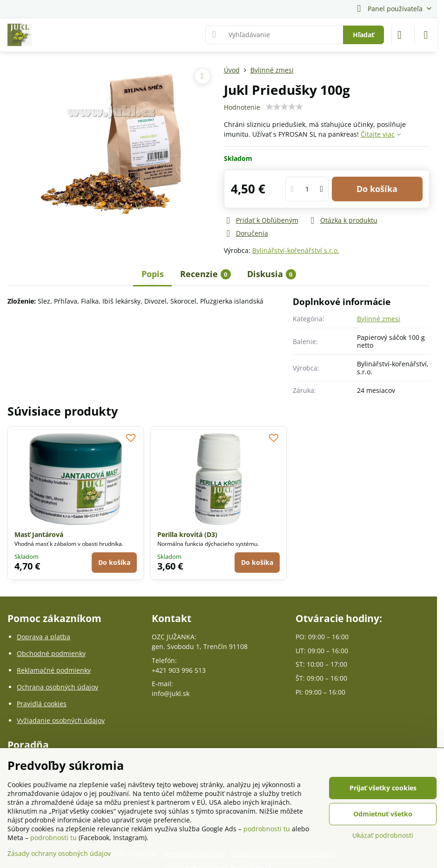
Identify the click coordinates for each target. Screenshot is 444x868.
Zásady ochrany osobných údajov (59, 853)
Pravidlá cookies (42, 704)
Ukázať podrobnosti (383, 835)
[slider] (284, 107)
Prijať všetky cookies (383, 788)
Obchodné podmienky (51, 653)
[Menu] (426, 35)
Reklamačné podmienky (54, 670)
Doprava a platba (44, 637)
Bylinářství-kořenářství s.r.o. (296, 250)
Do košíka (377, 189)
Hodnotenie (242, 107)
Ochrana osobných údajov (57, 687)
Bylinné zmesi (379, 319)
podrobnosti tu (267, 829)
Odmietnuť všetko (383, 814)
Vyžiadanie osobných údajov (61, 720)
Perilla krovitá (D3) (187, 534)
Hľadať (363, 35)
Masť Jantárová (39, 534)
